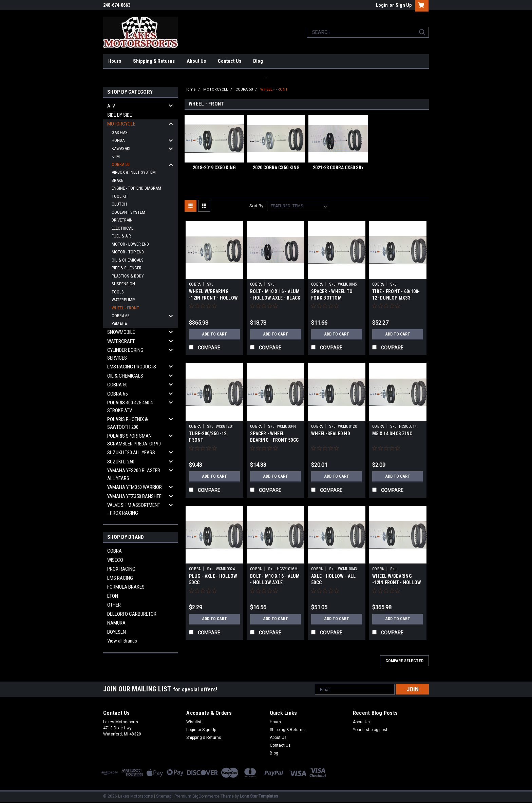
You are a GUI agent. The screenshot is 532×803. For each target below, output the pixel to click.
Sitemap (164, 796)
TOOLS (118, 292)
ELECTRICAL (122, 228)
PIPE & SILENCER (127, 268)
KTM (116, 156)
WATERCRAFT (121, 341)
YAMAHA (119, 324)
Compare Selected (404, 661)
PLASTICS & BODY (128, 276)
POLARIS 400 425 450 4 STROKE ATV (130, 407)
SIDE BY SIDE (120, 115)
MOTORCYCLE (121, 124)
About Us (196, 61)
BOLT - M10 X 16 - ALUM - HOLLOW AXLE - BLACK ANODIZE (275, 298)
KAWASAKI (121, 148)
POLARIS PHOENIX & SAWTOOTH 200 (128, 423)
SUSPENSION (123, 284)
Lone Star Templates (259, 796)
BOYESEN (117, 632)
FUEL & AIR (121, 236)
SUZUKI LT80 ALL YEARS (131, 453)
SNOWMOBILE (121, 332)
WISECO (115, 560)
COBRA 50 (120, 164)
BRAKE (117, 180)
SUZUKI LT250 (121, 462)
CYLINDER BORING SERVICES (125, 354)
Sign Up (404, 5)
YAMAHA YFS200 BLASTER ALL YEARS (134, 474)
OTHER (114, 605)
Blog (258, 61)
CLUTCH (119, 204)
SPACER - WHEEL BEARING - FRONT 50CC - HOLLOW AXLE (274, 440)
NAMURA (116, 623)
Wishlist (194, 722)
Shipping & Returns (154, 61)
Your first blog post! (371, 730)
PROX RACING (121, 569)
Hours (115, 61)
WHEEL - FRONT (125, 308)
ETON (113, 596)
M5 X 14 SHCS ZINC (392, 434)
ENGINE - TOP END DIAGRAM (136, 188)
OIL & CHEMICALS (128, 260)
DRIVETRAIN (122, 220)
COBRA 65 (120, 316)
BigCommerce (206, 796)
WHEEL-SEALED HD (331, 434)
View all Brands (122, 641)
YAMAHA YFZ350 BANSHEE (134, 496)
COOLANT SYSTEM (128, 212)
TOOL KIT (120, 196)
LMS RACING (120, 578)
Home (190, 89)
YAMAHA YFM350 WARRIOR (135, 487)
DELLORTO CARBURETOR (132, 614)
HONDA (118, 140)
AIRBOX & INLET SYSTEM (134, 172)
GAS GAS (120, 132)
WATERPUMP (123, 300)
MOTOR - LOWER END (130, 244)
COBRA (115, 551)
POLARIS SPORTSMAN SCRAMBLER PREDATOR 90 (134, 440)
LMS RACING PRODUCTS (132, 367)
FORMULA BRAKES (126, 587)
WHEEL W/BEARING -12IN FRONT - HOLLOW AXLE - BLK (397, 582)
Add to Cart (215, 334)
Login (382, 5)
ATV (111, 106)
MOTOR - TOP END (128, 252)
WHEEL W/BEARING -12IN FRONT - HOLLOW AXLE (213, 298)
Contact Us (230, 61)
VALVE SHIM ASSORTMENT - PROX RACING (134, 509)
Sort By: (257, 206)
